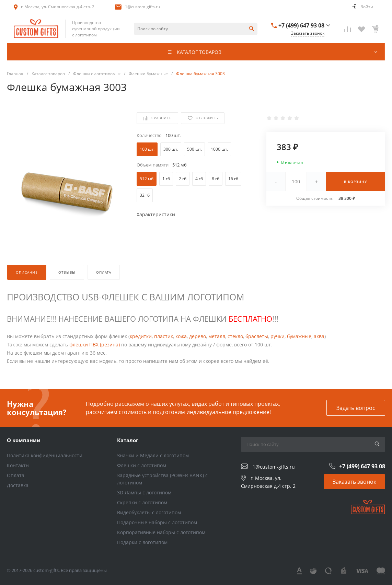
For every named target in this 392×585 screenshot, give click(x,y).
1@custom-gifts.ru (142, 7)
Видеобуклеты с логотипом (149, 512)
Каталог (128, 440)
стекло (235, 336)
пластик (164, 336)
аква (319, 336)
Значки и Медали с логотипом (153, 455)
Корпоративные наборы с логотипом (161, 532)
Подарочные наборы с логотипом (157, 522)
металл (217, 336)
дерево (198, 336)
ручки (278, 336)
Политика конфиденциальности (45, 455)
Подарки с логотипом (142, 542)
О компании (24, 440)
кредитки (141, 336)
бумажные (299, 336)
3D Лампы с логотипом (144, 492)
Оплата (16, 475)
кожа (181, 336)
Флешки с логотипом (142, 465)
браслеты (257, 336)
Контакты (18, 465)
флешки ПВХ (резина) (95, 345)
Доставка (18, 485)
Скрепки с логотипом (142, 502)
